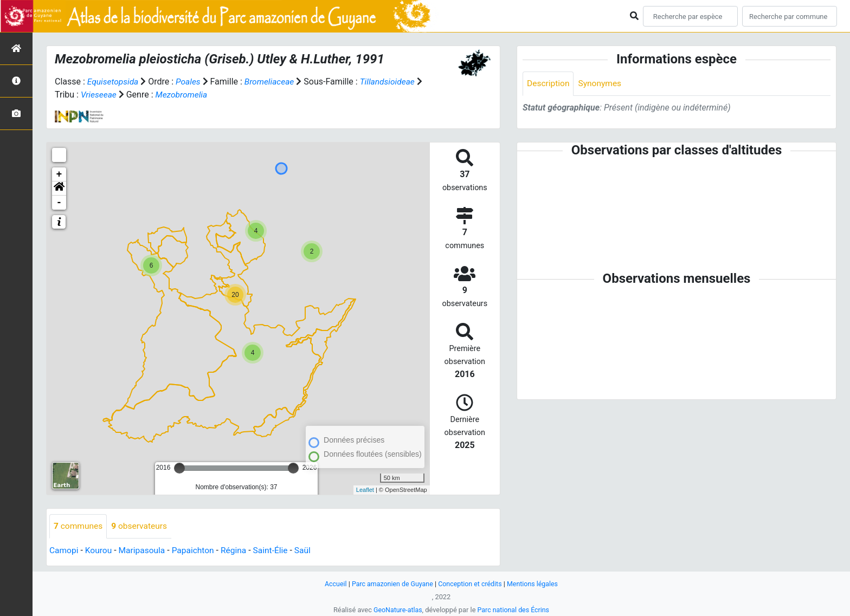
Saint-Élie (276, 550)
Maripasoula (144, 550)
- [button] (59, 202)
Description (549, 84)
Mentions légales (535, 584)
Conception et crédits (471, 584)
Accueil (332, 584)
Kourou (100, 550)
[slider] (179, 468)
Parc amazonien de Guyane (391, 584)
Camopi (64, 550)
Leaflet (365, 489)
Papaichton (197, 550)
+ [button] (59, 174)
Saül (309, 550)
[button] (59, 188)
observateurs (141, 526)
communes (79, 526)
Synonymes (602, 84)
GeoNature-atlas (397, 610)
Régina (239, 550)
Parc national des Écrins (514, 610)
